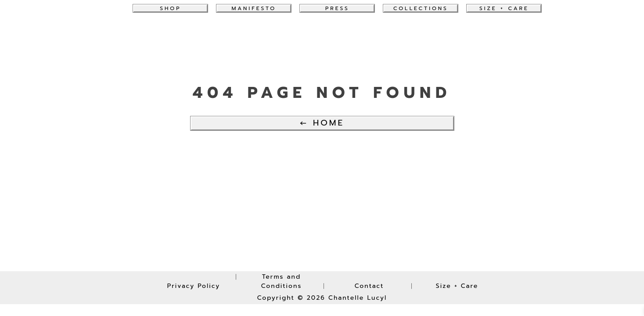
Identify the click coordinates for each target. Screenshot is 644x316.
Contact (369, 286)
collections (421, 8)
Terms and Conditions (282, 281)
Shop (170, 8)
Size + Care (504, 8)
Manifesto (254, 8)
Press (337, 8)
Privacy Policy (194, 286)
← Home (322, 123)
